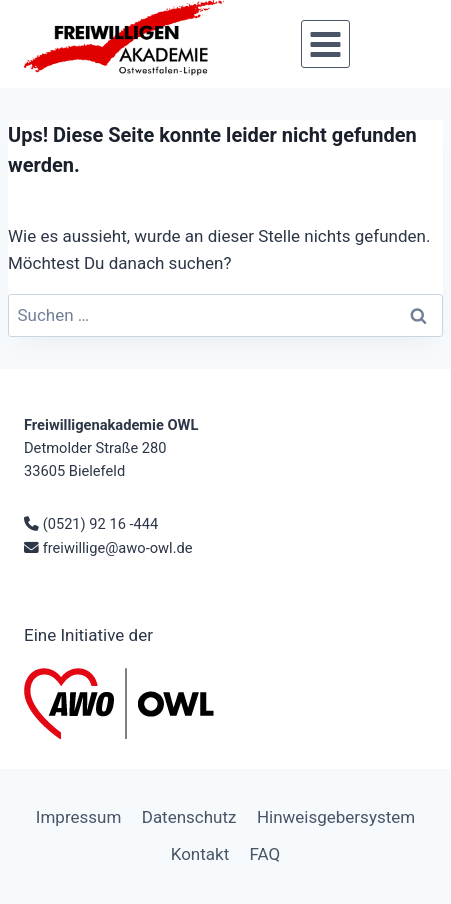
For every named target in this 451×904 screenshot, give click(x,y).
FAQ (265, 854)
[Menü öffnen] (325, 44)
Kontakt (200, 854)
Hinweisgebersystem (336, 817)
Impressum (79, 817)
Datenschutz (189, 817)
